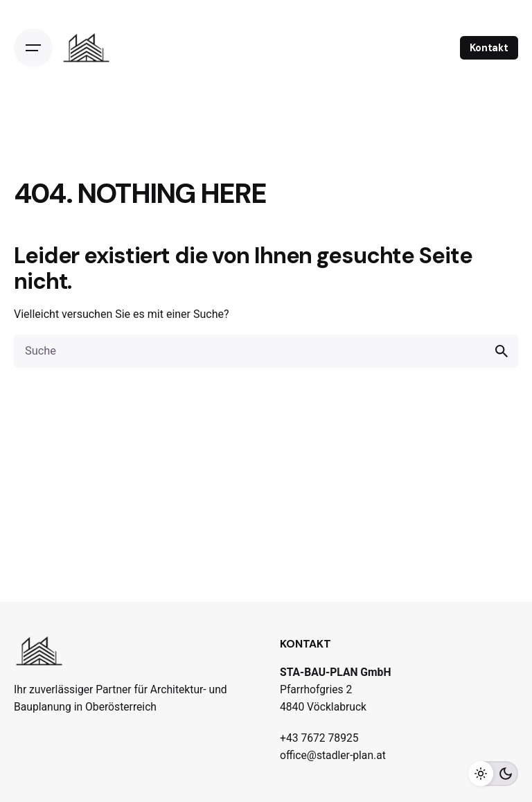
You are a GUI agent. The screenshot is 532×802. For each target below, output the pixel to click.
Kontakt (489, 48)
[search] (502, 351)
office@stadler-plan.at (333, 755)
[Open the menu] (33, 48)
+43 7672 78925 (319, 738)
